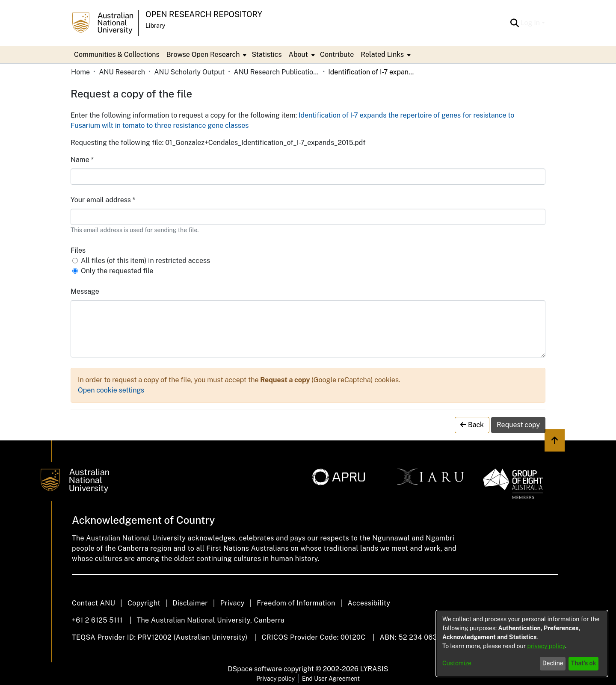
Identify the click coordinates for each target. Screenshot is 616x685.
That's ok (584, 663)
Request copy (518, 425)
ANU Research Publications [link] (276, 72)
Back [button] (472, 425)
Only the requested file (117, 271)
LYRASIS (374, 669)
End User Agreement (331, 679)
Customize (457, 663)
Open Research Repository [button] (204, 14)
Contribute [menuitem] (337, 55)
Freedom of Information (296, 603)
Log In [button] (531, 23)
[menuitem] (206, 55)
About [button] (298, 55)
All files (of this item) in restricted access (145, 261)
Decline (553, 663)
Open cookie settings (111, 390)
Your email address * (103, 200)
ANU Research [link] (122, 72)
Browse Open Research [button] (203, 55)
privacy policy (546, 646)
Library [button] (155, 26)
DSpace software (255, 669)
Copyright (144, 603)
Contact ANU (93, 603)
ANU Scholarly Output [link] (189, 72)
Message (85, 291)
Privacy (232, 603)
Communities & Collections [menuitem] (117, 55)
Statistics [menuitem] (267, 55)
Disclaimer (190, 603)
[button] (515, 23)
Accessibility (369, 603)
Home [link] (80, 72)
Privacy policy (275, 679)
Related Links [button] (382, 55)
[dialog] (522, 644)
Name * (82, 160)
